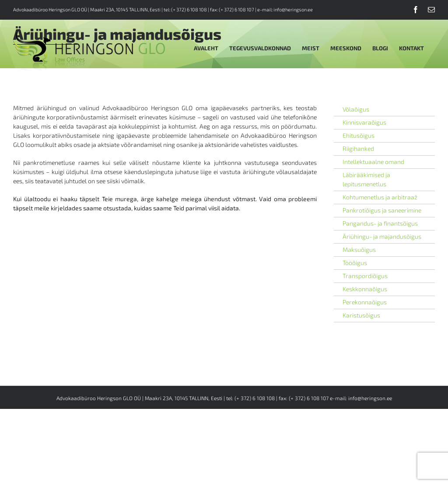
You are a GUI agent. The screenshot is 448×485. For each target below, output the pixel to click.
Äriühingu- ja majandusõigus (382, 236)
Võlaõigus (356, 109)
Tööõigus (355, 263)
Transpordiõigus (365, 276)
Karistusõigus (361, 315)
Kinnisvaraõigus (364, 122)
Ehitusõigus (359, 135)
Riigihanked (358, 148)
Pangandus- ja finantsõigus (380, 223)
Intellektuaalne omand (373, 162)
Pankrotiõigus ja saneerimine (382, 210)
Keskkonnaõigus (365, 289)
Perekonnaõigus (365, 302)
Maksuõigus (359, 249)
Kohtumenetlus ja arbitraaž (380, 197)
